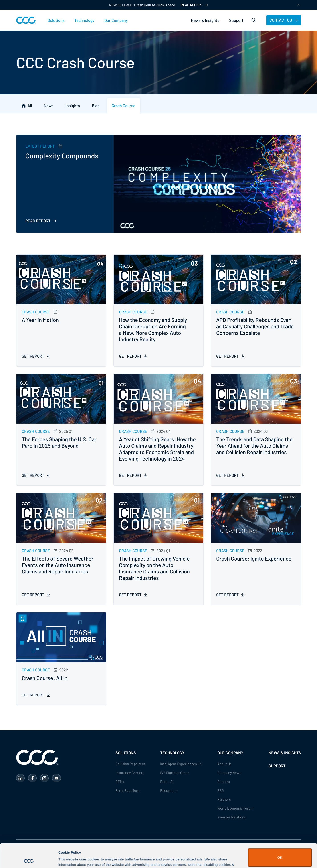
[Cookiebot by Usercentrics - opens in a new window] (29, 859)
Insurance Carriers (130, 773)
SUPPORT (277, 766)
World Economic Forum (235, 808)
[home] (26, 20)
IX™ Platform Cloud (175, 773)
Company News (229, 773)
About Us (224, 764)
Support (236, 20)
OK (280, 834)
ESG (221, 790)
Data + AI (167, 781)
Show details (69, 858)
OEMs (120, 781)
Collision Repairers (130, 764)
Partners (224, 799)
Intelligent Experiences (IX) (181, 764)
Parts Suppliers (127, 790)
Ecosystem (169, 790)
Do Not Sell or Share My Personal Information (280, 853)
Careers (224, 781)
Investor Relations (232, 817)
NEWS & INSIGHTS (285, 753)
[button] (56, 20)
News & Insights (205, 20)
